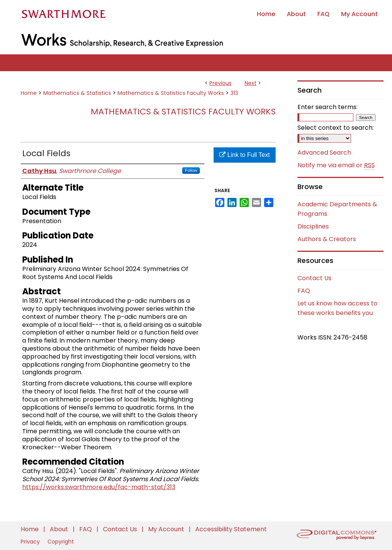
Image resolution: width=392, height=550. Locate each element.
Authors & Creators (327, 239)
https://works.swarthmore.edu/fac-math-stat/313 (99, 487)
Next (251, 83)
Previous (220, 83)
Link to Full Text (244, 155)
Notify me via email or (336, 165)
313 (234, 93)
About (60, 529)
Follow (191, 170)
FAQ (304, 291)
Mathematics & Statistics (77, 93)
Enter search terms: (327, 107)
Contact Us (314, 278)
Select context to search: (336, 128)
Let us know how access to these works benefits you (337, 308)
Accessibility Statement (231, 529)
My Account (167, 529)
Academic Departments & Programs (337, 209)
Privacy (31, 542)
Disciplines (313, 226)
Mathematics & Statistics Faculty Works (171, 93)
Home (29, 93)
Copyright (61, 542)
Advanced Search (324, 153)
